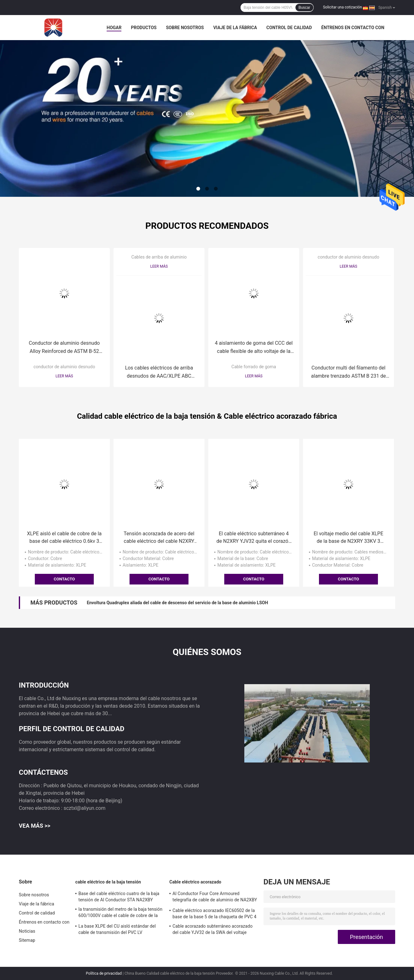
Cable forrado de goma (254, 367)
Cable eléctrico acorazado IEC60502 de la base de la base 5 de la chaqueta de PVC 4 (215, 914)
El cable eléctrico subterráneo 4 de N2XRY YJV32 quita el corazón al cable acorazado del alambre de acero (254, 538)
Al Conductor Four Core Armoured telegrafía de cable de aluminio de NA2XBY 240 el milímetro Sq (215, 898)
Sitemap (27, 940)
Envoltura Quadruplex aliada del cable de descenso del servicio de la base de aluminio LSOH (178, 603)
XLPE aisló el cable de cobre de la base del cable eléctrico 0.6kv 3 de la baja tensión (64, 538)
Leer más (64, 376)
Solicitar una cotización (342, 7)
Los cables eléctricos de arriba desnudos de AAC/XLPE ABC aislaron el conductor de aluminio (159, 372)
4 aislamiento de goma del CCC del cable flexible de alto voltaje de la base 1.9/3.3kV (254, 348)
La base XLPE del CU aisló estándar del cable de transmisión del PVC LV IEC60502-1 (117, 930)
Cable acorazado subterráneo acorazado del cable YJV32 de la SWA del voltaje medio (212, 930)
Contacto (64, 579)
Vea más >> (35, 826)
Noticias (27, 931)
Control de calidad (289, 28)
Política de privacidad (104, 973)
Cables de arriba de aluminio (159, 257)
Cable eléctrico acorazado (195, 882)
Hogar (114, 28)
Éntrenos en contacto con (353, 28)
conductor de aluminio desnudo (64, 367)
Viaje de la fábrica (235, 28)
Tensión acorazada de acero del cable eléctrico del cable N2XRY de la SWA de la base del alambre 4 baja (159, 538)
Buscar (304, 8)
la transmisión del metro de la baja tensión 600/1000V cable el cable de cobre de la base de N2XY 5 (120, 913)
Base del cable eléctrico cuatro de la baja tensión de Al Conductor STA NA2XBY (119, 897)
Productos (144, 28)
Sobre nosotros (185, 28)
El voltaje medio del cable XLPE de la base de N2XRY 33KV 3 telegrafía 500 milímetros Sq (348, 538)
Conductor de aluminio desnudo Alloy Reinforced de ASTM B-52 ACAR (64, 348)
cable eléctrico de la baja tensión (108, 882)
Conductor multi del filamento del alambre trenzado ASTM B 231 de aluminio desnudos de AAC (348, 372)
